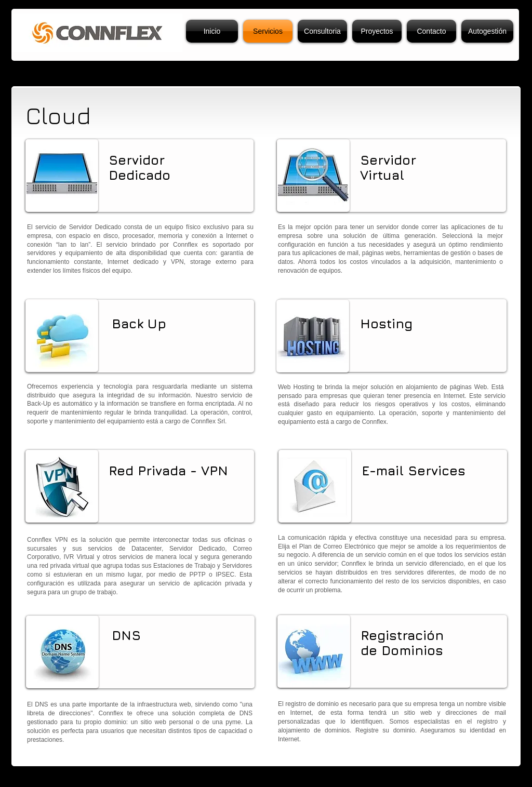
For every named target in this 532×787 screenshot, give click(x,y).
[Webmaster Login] (432, 777)
